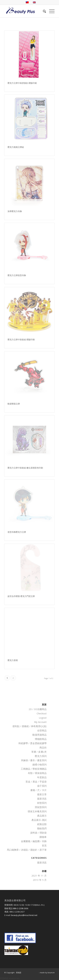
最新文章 (42, 794)
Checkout (42, 713)
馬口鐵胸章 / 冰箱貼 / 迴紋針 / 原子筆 (27, 850)
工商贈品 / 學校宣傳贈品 (34, 769)
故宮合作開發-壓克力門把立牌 (21, 596)
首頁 (44, 845)
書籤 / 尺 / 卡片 (38, 790)
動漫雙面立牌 (14, 404)
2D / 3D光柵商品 (38, 709)
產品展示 (42, 816)
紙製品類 (42, 824)
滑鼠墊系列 (41, 807)
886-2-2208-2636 (21, 908)
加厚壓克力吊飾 (15, 211)
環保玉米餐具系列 (37, 811)
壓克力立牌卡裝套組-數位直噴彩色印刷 (25, 468)
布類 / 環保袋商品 (37, 773)
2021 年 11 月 (39, 876)
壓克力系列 (41, 756)
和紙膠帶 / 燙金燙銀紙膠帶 (32, 743)
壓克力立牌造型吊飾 (17, 275)
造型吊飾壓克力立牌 (17, 532)
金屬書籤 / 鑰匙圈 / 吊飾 (34, 841)
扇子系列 (42, 786)
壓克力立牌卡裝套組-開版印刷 (21, 339)
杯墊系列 (42, 803)
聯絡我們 (42, 828)
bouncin (51, 973)
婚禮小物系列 (39, 765)
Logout (43, 718)
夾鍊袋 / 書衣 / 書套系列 (34, 760)
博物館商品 (41, 739)
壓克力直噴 (13, 660)
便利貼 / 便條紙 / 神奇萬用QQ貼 (29, 726)
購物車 (43, 837)
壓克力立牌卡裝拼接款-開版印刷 (22, 83)
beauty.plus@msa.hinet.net (24, 915)
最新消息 (42, 799)
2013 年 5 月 (40, 880)
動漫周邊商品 (39, 735)
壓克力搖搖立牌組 (16, 147)
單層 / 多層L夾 (39, 752)
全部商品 (42, 730)
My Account (40, 722)
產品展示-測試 (39, 820)
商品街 (43, 747)
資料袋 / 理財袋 (38, 833)
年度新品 (42, 777)
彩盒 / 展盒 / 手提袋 (36, 782)
